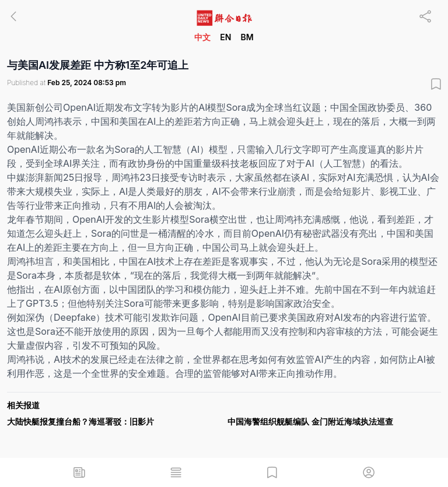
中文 (202, 37)
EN (225, 37)
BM (247, 37)
